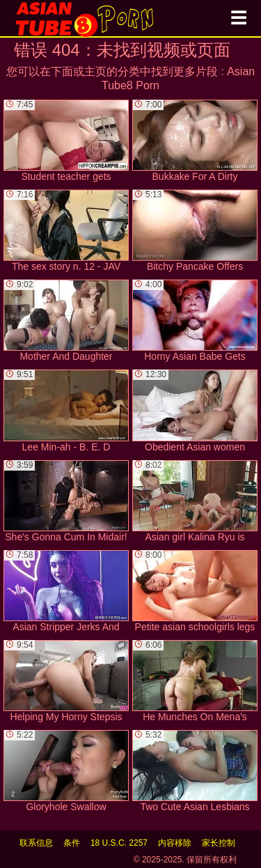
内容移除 (175, 843)
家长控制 (219, 843)
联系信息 (36, 843)
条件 (72, 843)
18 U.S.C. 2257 (119, 843)
